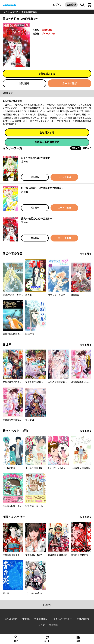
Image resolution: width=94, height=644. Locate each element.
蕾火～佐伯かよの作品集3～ (36, 219)
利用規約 (26, 619)
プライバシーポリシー (62, 619)
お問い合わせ (83, 619)
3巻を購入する (47, 74)
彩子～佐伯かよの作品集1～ (36, 158)
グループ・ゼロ (49, 34)
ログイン (58, 5)
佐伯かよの (47, 30)
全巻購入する (47, 132)
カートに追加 (70, 83)
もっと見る (86, 254)
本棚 (78, 641)
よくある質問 (11, 619)
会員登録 (71, 5)
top (5, 12)
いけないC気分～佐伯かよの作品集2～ (42, 188)
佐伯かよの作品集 (29, 12)
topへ (47, 605)
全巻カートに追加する (47, 142)
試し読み (24, 83)
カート (47, 641)
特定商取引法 (41, 619)
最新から (87, 148)
